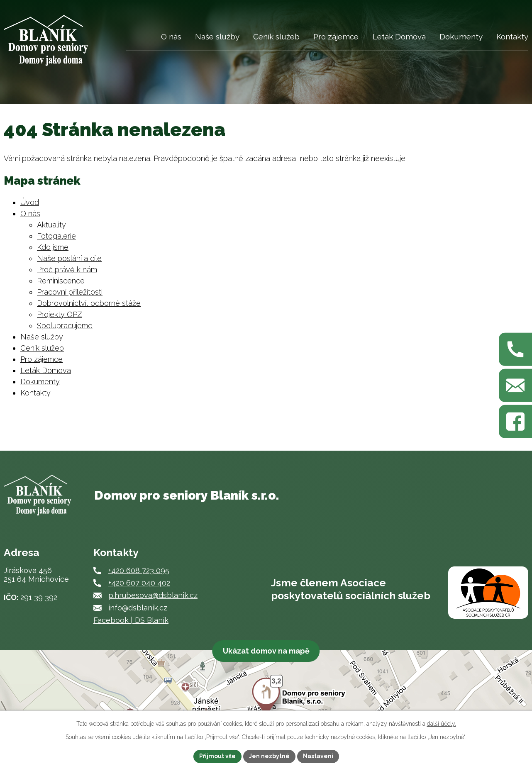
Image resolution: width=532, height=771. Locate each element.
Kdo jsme (53, 247)
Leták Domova (399, 37)
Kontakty (512, 37)
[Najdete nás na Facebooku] (515, 422)
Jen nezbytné (269, 756)
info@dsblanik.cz (138, 608)
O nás (171, 37)
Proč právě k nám (67, 270)
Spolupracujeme (65, 326)
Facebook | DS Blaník (131, 620)
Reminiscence (61, 281)
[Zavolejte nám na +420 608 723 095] (515, 349)
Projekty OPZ (60, 314)
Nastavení (318, 756)
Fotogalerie (56, 236)
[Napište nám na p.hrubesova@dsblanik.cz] (515, 385)
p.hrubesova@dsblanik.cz (153, 595)
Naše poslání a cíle (69, 258)
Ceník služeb (276, 37)
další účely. (442, 724)
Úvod (140, 41)
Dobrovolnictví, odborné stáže (89, 303)
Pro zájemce (336, 37)
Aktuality (51, 225)
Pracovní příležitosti (70, 292)
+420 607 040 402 (139, 583)
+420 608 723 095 (139, 570)
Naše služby (217, 37)
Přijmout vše (217, 756)
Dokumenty (461, 37)
